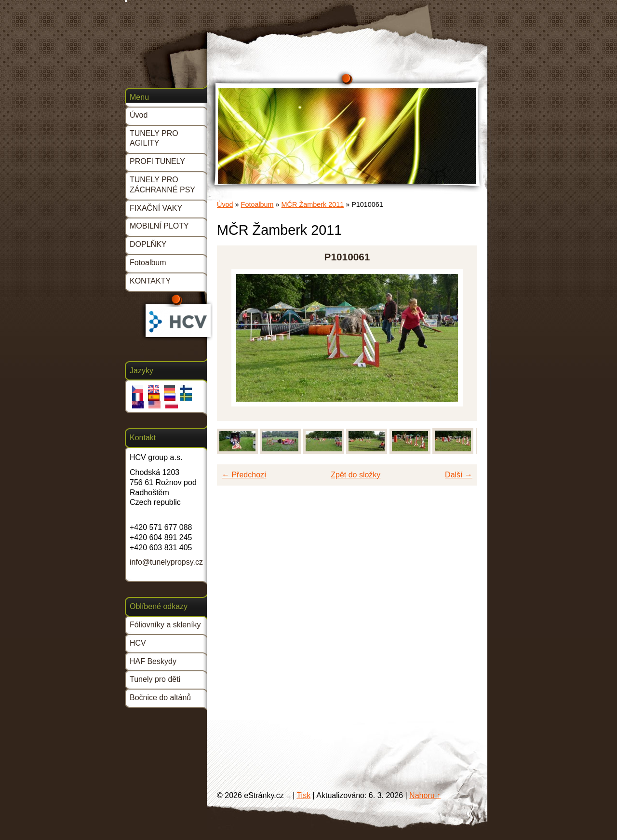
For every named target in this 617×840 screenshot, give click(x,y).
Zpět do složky (355, 475)
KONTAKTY (150, 281)
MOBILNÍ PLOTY (159, 226)
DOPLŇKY (148, 244)
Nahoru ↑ (425, 795)
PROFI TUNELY (157, 161)
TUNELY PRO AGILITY (154, 138)
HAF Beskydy (153, 661)
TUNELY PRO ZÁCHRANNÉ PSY (162, 185)
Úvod (225, 204)
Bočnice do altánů (160, 698)
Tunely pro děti (155, 679)
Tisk (303, 795)
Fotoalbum (257, 204)
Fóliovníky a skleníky (165, 625)
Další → (459, 475)
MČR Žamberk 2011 (313, 204)
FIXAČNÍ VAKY (156, 208)
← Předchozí (244, 475)
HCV (138, 643)
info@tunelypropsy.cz (166, 562)
